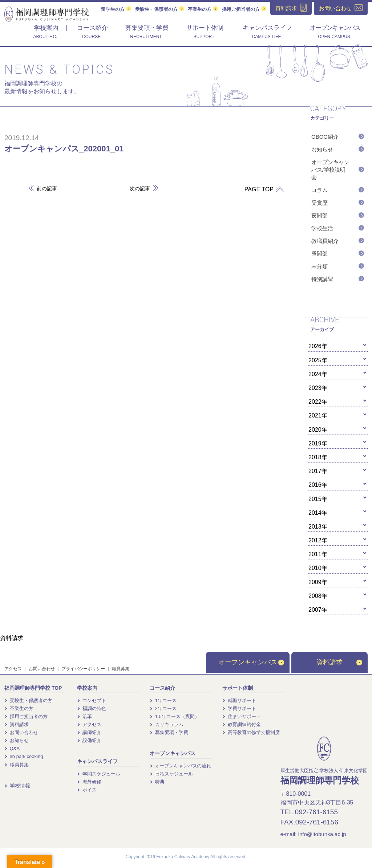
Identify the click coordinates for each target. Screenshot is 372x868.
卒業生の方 (203, 9)
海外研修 (89, 782)
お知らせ (322, 149)
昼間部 (320, 254)
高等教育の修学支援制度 (251, 732)
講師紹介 (89, 732)
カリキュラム (167, 724)
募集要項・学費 (169, 732)
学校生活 (322, 228)
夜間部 (320, 215)
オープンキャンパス (251, 662)
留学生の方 (116, 9)
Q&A (12, 748)
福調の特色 (92, 708)
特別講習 (322, 279)
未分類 (320, 266)
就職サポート (239, 700)
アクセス (13, 669)
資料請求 (339, 662)
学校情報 (17, 786)
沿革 (84, 716)
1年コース (163, 700)
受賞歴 (320, 203)
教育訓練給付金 (242, 724)
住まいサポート (242, 716)
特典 (157, 782)
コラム (320, 190)
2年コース (163, 708)
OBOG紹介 (325, 137)
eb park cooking (24, 756)
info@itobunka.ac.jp (322, 834)
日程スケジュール (171, 774)
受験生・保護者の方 (160, 9)
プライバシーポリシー (83, 669)
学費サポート (239, 708)
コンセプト (92, 700)
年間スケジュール (99, 774)
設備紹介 (89, 740)
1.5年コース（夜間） (175, 716)
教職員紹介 (325, 241)
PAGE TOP (262, 189)
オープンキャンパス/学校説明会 (330, 170)
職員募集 (121, 669)
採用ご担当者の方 (244, 9)
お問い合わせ (42, 669)
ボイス (87, 790)
